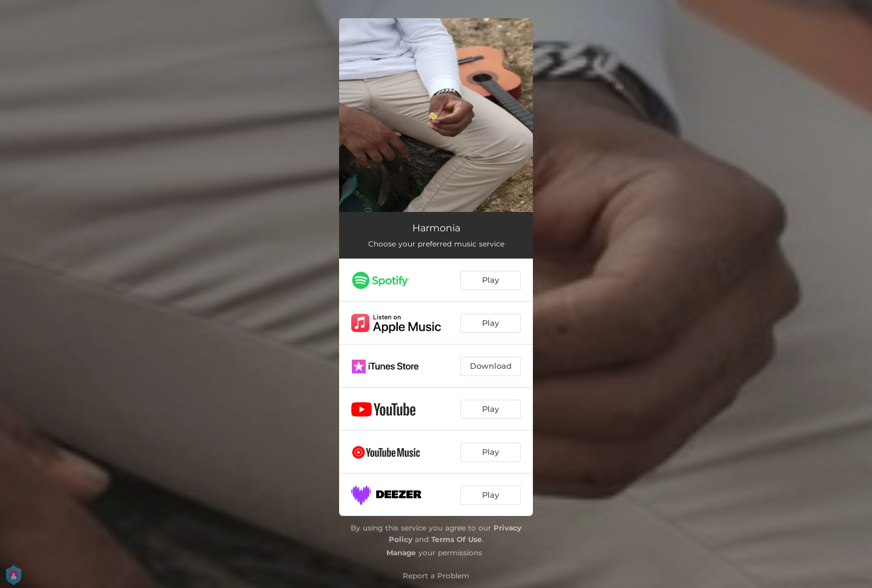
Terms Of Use (457, 539)
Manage (401, 553)
